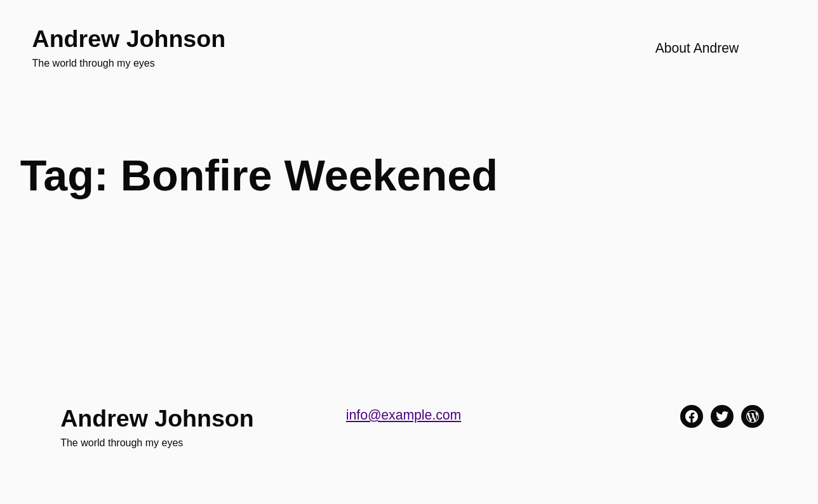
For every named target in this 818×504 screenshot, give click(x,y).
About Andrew (697, 48)
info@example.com (404, 415)
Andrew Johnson (129, 39)
